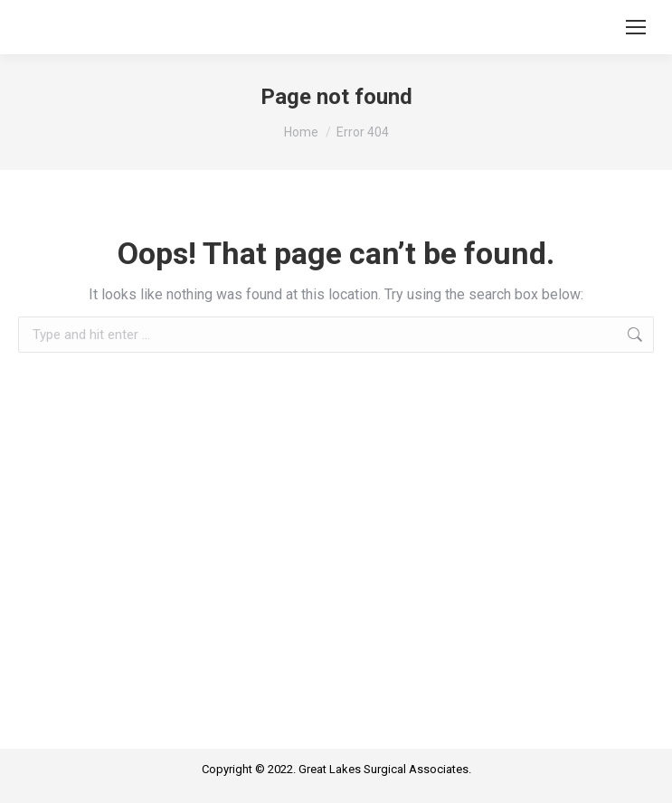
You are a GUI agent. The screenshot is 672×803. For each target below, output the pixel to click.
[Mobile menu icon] (636, 27)
